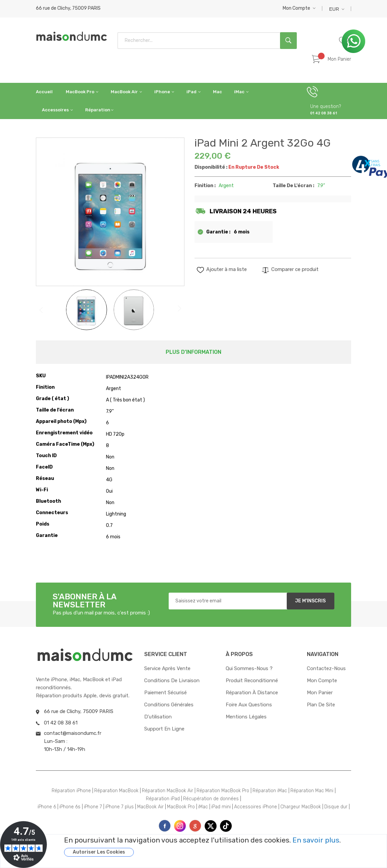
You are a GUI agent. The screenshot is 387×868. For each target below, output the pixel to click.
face (165, 826)
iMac (203, 807)
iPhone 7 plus (120, 807)
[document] (217, 846)
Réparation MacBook (116, 791)
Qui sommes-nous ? (249, 668)
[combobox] (207, 41)
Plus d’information (193, 352)
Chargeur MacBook (301, 807)
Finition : (205, 186)
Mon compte (296, 8)
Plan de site (321, 705)
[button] (299, 8)
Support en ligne (164, 729)
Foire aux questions (249, 705)
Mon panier (320, 693)
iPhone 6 (47, 807)
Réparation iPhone (71, 791)
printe (195, 826)
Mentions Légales (246, 717)
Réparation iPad (163, 799)
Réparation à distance (252, 693)
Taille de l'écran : (293, 186)
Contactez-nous (326, 668)
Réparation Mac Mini (312, 791)
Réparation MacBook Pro (223, 791)
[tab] (193, 352)
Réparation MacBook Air (168, 791)
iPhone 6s (70, 807)
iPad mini (221, 807)
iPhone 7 (93, 807)
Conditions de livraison (172, 681)
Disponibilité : (211, 167)
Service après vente (167, 668)
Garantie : (218, 232)
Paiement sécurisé (165, 693)
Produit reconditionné (252, 681)
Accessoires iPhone (256, 807)
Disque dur (336, 807)
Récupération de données (211, 799)
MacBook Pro (181, 807)
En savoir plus (316, 840)
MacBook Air (150, 807)
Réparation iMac (270, 791)
